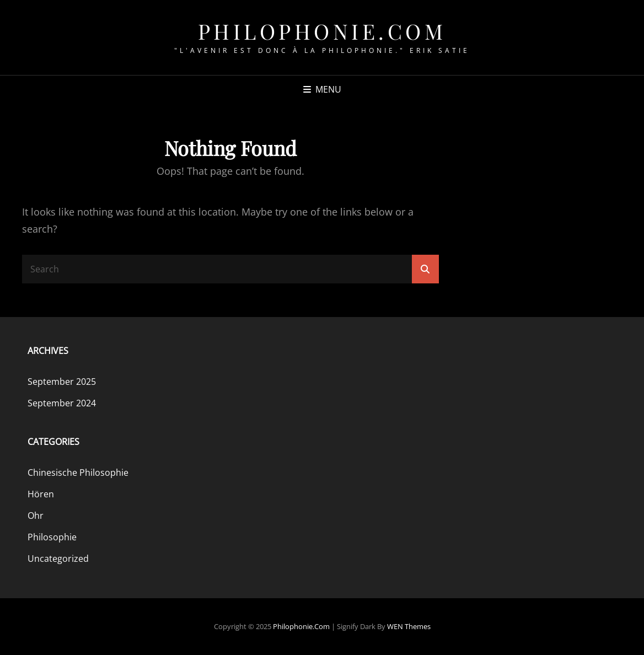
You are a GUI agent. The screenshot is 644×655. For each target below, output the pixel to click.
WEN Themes (409, 626)
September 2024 (62, 403)
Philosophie (52, 537)
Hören (41, 494)
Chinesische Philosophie (78, 473)
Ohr (36, 516)
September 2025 (62, 382)
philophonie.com (322, 31)
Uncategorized (58, 559)
